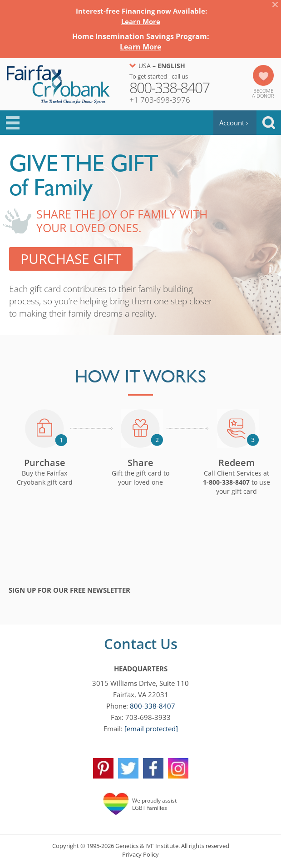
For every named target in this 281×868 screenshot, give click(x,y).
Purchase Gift (71, 259)
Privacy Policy (140, 854)
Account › (234, 123)
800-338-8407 (153, 706)
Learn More (141, 21)
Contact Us (141, 644)
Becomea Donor (263, 93)
